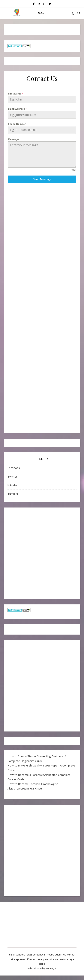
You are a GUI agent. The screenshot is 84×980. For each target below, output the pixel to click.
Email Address (17, 109)
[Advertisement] (42, 213)
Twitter (12, 476)
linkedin (12, 485)
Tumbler (13, 494)
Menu (42, 14)
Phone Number (17, 124)
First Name (16, 94)
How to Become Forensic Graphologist (33, 784)
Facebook (14, 468)
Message (13, 139)
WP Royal (51, 968)
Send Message (42, 179)
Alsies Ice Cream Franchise (25, 788)
